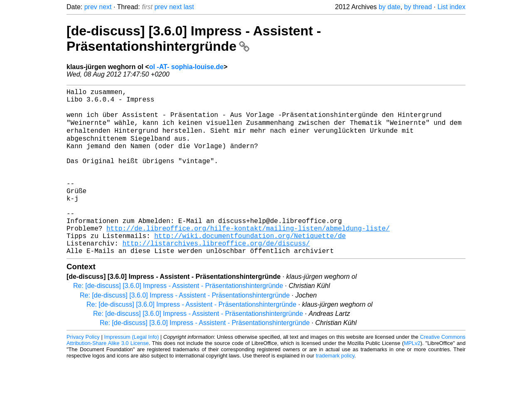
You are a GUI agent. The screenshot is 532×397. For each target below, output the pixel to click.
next (105, 7)
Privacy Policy (83, 372)
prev (91, 7)
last (189, 7)
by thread (418, 7)
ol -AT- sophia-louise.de (186, 67)
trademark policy (335, 391)
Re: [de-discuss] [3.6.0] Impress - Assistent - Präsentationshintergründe (178, 321)
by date (389, 7)
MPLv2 (412, 378)
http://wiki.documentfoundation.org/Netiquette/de (250, 267)
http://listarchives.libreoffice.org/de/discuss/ (216, 276)
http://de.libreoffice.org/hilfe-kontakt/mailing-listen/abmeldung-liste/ (248, 258)
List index (451, 7)
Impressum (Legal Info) (131, 372)
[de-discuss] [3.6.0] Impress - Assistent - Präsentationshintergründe (194, 38)
